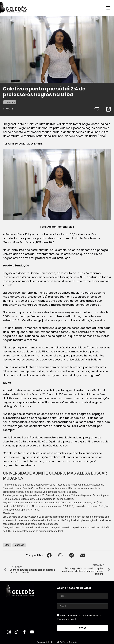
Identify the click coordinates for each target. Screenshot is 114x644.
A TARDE (37, 143)
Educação (10, 102)
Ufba (7, 545)
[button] (49, 555)
